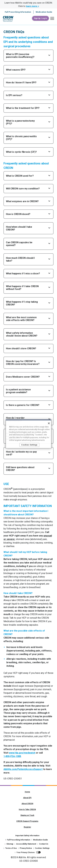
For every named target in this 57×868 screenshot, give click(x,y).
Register (27, 827)
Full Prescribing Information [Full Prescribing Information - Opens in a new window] (19, 840)
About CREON (27, 804)
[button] (51, 18)
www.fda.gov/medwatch (22, 753)
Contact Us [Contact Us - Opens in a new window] (44, 844)
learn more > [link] (32, 6)
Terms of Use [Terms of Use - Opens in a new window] (11, 848)
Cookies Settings (42, 848)
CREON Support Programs (27, 821)
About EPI (27, 798)
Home (27, 792)
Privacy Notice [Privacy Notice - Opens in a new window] (26, 848)
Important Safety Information (27, 836)
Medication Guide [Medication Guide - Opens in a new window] (40, 840)
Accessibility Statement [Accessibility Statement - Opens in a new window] (26, 844)
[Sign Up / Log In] (40, 18)
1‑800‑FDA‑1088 (12, 756)
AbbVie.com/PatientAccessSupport (23, 769)
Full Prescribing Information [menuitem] (18, 12)
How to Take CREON (27, 809)
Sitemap (10, 844)
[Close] (49, 423)
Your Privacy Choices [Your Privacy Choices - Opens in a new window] (26, 852)
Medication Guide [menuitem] (44, 12)
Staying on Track (27, 815)
